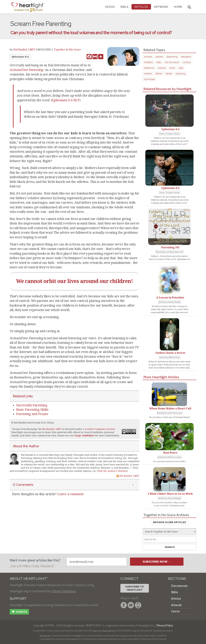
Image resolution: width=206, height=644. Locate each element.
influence (149, 68)
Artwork (161, 7)
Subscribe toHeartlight (135, 588)
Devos (110, 7)
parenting (172, 57)
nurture (162, 68)
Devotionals (179, 586)
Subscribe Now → (157, 562)
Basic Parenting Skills (32, 410)
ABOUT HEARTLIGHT (29, 579)
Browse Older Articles (170, 522)
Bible (125, 7)
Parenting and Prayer (32, 414)
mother (148, 74)
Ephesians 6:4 (20, 57)
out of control (172, 62)
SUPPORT (18, 599)
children (148, 62)
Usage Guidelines (84, 436)
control (187, 62)
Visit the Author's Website (112, 471)
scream (148, 57)
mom (172, 68)
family (169, 74)
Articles (141, 7)
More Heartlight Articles (161, 377)
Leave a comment (71, 494)
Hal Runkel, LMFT (24, 50)
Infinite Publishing (64, 591)
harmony (181, 74)
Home (175, 611)
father (159, 74)
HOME (178, 7)
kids (159, 62)
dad (181, 68)
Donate (19, 612)
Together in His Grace (67, 50)
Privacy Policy (165, 625)
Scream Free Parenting (25, 429)
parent (159, 57)
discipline (186, 57)
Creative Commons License (100, 429)
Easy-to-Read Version (104, 631)
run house (149, 79)
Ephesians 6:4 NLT (66, 100)
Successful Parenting (32, 405)
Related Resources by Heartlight (167, 89)
